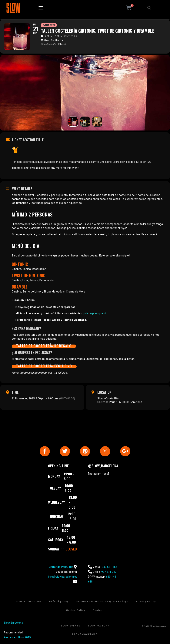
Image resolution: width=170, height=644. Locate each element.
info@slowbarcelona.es (63, 577)
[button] (41, 8)
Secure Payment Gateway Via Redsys (102, 602)
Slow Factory (99, 626)
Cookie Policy (76, 611)
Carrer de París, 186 (61, 567)
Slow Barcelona (13, 623)
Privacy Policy (146, 602)
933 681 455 (109, 567)
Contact (98, 611)
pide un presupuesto (95, 313)
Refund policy (59, 602)
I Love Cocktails (85, 635)
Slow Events (71, 626)
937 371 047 (109, 572)
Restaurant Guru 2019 (17, 638)
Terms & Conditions (28, 602)
